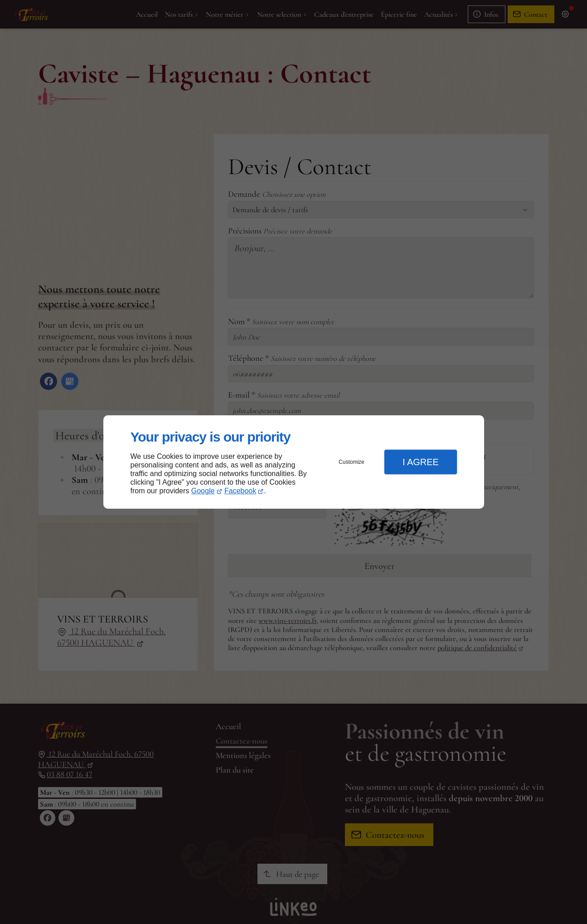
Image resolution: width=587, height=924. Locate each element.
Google (203, 491)
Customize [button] (352, 462)
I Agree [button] (421, 462)
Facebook (240, 491)
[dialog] (294, 462)
